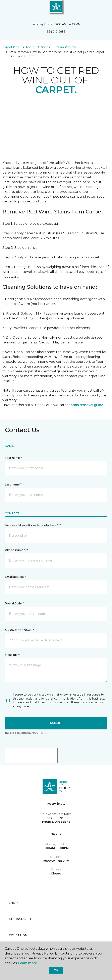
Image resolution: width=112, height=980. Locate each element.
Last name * (13, 484)
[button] (97, 8)
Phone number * (17, 550)
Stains (45, 47)
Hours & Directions (56, 822)
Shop (13, 903)
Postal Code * (14, 603)
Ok (56, 970)
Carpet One (11, 47)
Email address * (16, 577)
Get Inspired (20, 919)
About (30, 47)
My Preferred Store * (19, 630)
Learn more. (28, 963)
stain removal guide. (87, 405)
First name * (13, 458)
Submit (56, 723)
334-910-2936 (56, 32)
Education (18, 935)
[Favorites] (102, 8)
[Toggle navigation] (6, 8)
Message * (12, 655)
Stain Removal (67, 47)
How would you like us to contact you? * (33, 525)
